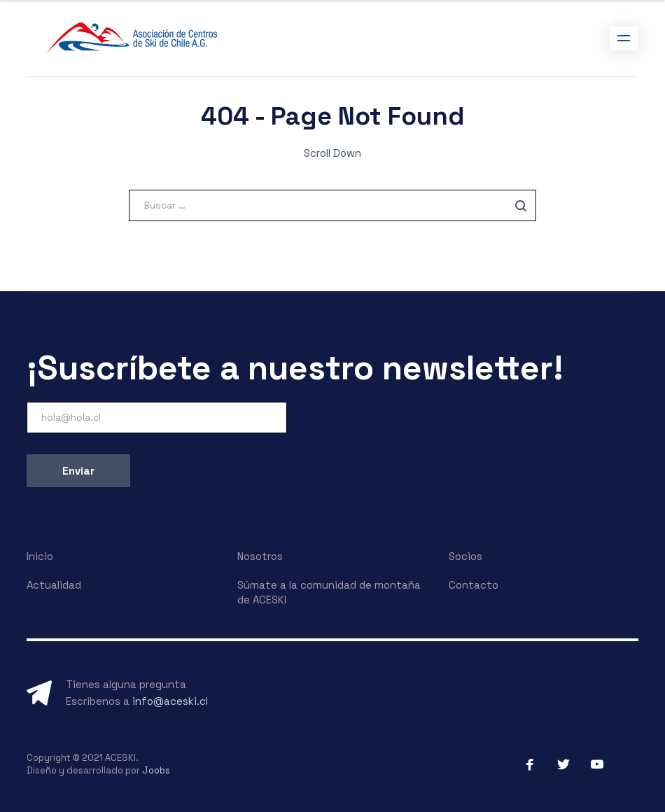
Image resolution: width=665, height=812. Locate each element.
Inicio (40, 556)
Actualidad (54, 585)
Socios (465, 556)
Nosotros (260, 556)
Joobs (156, 770)
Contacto (474, 585)
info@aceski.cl (170, 701)
